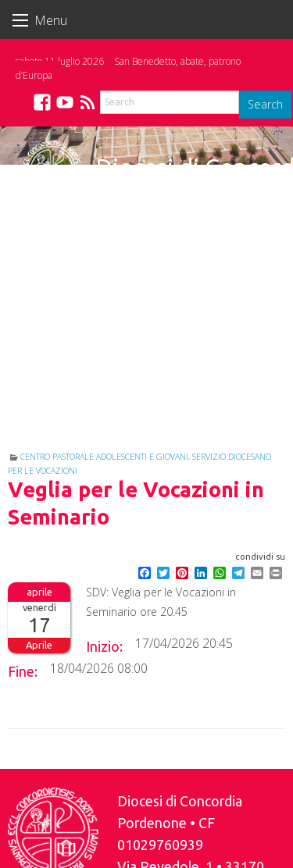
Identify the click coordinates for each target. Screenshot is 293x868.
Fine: (23, 671)
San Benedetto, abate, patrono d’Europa (128, 68)
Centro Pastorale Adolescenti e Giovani (104, 457)
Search (265, 104)
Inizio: (104, 646)
